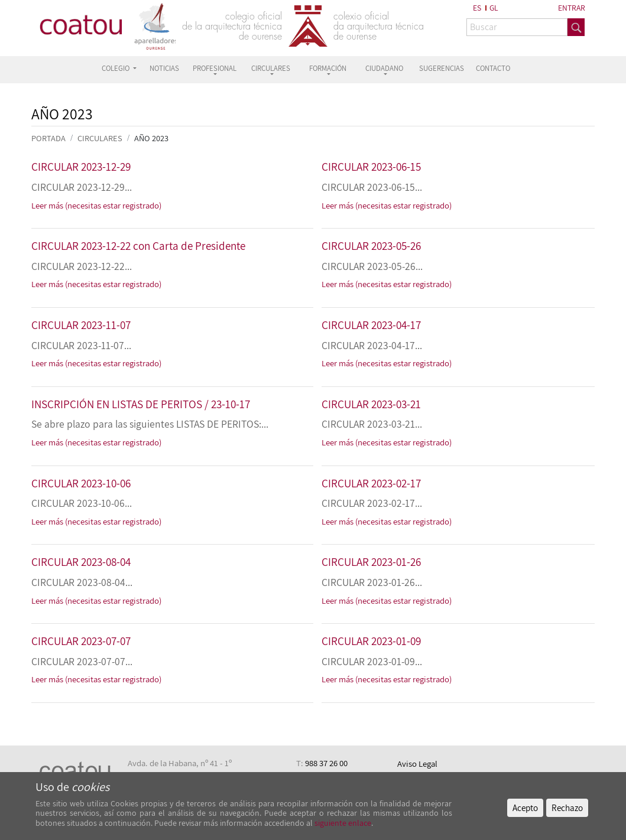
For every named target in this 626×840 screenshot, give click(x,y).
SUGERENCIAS (442, 68)
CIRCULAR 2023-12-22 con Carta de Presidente (138, 246)
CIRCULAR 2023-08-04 (81, 562)
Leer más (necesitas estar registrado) (96, 205)
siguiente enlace (342, 823)
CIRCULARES (100, 138)
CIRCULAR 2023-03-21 (371, 404)
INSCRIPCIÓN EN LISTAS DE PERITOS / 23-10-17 (141, 404)
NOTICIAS (164, 68)
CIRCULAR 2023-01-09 (371, 641)
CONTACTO (493, 68)
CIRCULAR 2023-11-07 (81, 325)
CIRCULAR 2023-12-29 (81, 167)
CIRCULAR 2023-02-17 (371, 483)
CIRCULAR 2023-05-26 (371, 246)
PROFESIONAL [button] (215, 68)
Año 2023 (151, 138)
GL (494, 8)
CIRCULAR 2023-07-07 (81, 641)
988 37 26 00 (326, 763)
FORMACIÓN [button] (328, 68)
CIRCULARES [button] (271, 68)
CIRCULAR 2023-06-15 (371, 167)
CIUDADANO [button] (384, 68)
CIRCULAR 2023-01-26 (371, 562)
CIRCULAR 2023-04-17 (371, 325)
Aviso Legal (417, 764)
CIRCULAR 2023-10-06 (81, 483)
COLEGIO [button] (116, 68)
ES (477, 8)
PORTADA (48, 138)
